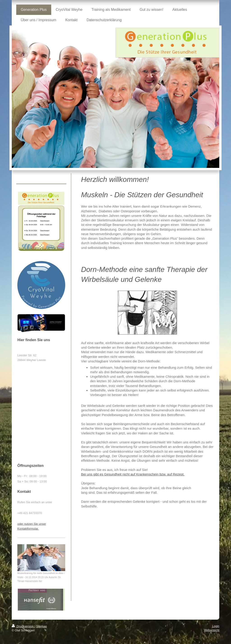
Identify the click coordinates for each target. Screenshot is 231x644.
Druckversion (23, 626)
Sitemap (42, 626)
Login (216, 626)
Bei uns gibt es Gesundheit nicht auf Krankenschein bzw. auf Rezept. (133, 474)
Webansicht (212, 630)
